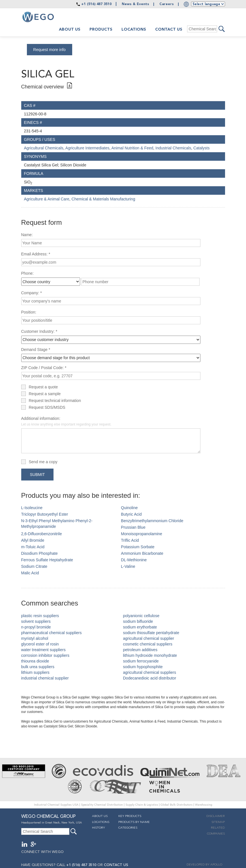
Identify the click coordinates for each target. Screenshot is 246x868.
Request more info (49, 50)
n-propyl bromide (36, 627)
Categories (128, 828)
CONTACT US (116, 865)
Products (101, 29)
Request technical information (55, 401)
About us (70, 29)
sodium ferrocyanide (141, 661)
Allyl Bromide (33, 540)
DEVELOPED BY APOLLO (204, 865)
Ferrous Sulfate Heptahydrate (47, 560)
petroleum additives (140, 650)
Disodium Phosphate (39, 553)
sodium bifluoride (138, 621)
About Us (100, 816)
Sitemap (218, 822)
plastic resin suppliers (40, 616)
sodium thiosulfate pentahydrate (151, 633)
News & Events (135, 4)
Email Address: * (36, 254)
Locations (134, 29)
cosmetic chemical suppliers (148, 644)
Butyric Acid (131, 514)
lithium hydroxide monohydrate (150, 655)
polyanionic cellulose (141, 616)
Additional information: (66, 421)
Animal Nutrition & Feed (132, 148)
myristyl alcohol (35, 638)
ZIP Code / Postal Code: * (44, 368)
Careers (167, 4)
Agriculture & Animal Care (47, 199)
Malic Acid (30, 573)
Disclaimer (216, 816)
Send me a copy (43, 462)
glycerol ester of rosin (40, 644)
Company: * (32, 293)
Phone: (27, 273)
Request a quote (43, 387)
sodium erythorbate (140, 627)
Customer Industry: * (39, 331)
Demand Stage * (36, 350)
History (99, 828)
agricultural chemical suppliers (150, 672)
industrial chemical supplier (45, 678)
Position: (29, 312)
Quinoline (129, 508)
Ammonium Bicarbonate (142, 553)
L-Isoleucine (32, 508)
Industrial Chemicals (173, 148)
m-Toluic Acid (33, 547)
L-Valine (128, 566)
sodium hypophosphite (143, 667)
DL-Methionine (134, 560)
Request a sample (45, 394)
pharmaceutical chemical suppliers (52, 633)
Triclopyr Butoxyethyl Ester (45, 514)
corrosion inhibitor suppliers (45, 655)
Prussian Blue (133, 527)
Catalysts (202, 148)
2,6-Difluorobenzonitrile (42, 534)
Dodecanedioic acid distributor (150, 678)
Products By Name (134, 822)
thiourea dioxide (35, 661)
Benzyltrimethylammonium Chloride (152, 521)
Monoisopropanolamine (142, 534)
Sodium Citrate (34, 566)
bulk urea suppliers (38, 667)
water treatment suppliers (43, 650)
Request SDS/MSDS (47, 407)
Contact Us (169, 29)
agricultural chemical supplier (149, 638)
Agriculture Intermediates (87, 148)
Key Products (130, 816)
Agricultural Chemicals (44, 148)
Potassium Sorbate (138, 547)
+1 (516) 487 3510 (96, 4)
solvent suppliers (36, 621)
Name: (27, 235)
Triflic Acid (130, 540)
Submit (38, 475)
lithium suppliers (35, 672)
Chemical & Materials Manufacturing (103, 199)
